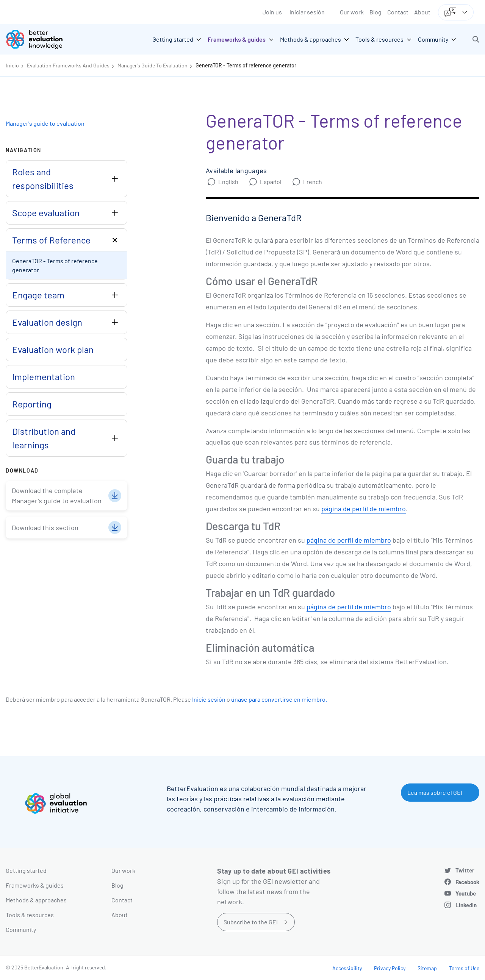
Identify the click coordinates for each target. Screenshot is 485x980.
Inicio (12, 65)
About (422, 12)
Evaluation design (47, 322)
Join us (272, 12)
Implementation (44, 377)
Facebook (467, 882)
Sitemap (427, 968)
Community (21, 929)
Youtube (466, 893)
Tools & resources (30, 915)
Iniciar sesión (307, 12)
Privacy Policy (390, 968)
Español (271, 182)
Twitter (465, 870)
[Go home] (40, 39)
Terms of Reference (51, 240)
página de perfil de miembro (364, 509)
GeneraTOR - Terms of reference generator (246, 65)
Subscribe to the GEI (251, 922)
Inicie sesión (209, 699)
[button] (476, 39)
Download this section (45, 527)
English (228, 182)
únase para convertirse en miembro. (279, 699)
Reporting (32, 404)
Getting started (26, 870)
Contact (398, 12)
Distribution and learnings (44, 438)
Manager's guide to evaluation (45, 123)
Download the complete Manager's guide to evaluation (57, 495)
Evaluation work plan (53, 349)
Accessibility (347, 968)
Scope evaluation (46, 213)
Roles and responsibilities (43, 179)
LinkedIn (466, 905)
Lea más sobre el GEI (435, 792)
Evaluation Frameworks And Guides (68, 65)
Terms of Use (464, 968)
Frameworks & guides (35, 885)
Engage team (38, 295)
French (313, 182)
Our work (352, 12)
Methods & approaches (36, 900)
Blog (375, 12)
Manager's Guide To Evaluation (153, 65)
